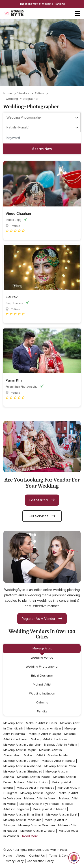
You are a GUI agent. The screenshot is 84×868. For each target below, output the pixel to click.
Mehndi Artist (42, 685)
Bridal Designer (42, 676)
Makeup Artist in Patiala (61, 745)
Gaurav (12, 297)
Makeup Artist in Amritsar (44, 728)
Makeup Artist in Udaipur (31, 782)
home (8, 856)
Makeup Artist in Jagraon (38, 793)
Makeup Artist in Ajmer (40, 798)
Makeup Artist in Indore (34, 777)
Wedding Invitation (42, 693)
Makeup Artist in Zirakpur (38, 831)
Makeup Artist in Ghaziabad (23, 771)
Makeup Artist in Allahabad (22, 766)
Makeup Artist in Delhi (41, 723)
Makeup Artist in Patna (60, 766)
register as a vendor (42, 619)
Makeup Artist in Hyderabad (39, 804)
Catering (42, 702)
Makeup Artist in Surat (62, 815)
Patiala (39, 93)
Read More (30, 836)
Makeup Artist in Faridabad (36, 788)
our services (42, 516)
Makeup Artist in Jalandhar (22, 745)
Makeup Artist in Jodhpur (21, 761)
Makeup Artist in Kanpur (59, 761)
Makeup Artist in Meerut (50, 809)
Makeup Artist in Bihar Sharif (23, 815)
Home (8, 93)
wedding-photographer (22, 99)
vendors (23, 93)
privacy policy (14, 861)
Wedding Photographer (42, 667)
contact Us (37, 856)
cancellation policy (40, 861)
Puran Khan (15, 380)
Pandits (42, 711)
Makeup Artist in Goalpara (37, 825)
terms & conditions (63, 856)
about (21, 856)
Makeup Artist (42, 648)
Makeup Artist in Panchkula (22, 820)
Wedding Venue (42, 658)
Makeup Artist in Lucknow (49, 739)
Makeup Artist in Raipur (20, 750)
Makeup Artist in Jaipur (45, 734)
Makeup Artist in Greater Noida (46, 755)
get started (42, 500)
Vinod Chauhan (18, 214)
